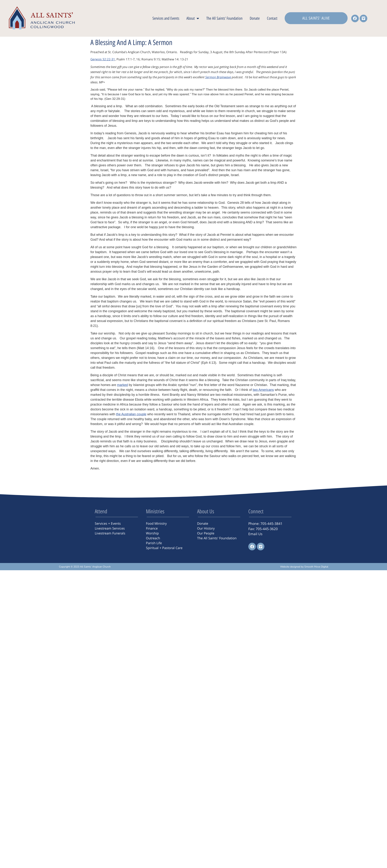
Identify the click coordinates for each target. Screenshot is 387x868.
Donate (255, 18)
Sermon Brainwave (218, 77)
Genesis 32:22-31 (103, 59)
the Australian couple (131, 414)
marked (122, 385)
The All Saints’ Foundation (224, 18)
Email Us (255, 534)
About (193, 18)
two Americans (263, 390)
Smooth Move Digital (316, 567)
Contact (272, 18)
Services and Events (166, 18)
